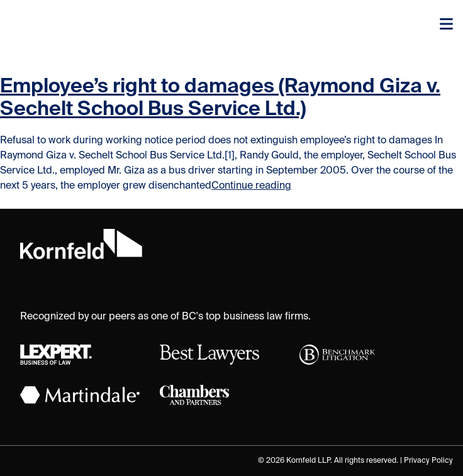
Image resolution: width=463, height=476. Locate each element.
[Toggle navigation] (446, 25)
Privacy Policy (428, 461)
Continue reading (251, 186)
